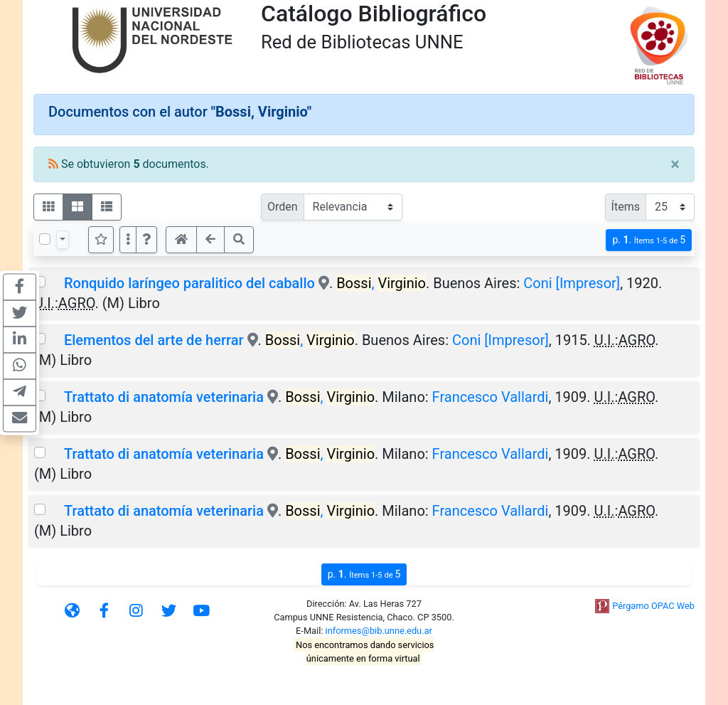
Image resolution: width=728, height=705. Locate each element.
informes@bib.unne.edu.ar (379, 631)
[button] (146, 240)
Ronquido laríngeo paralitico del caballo (189, 283)
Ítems (626, 207)
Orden (283, 207)
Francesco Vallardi (491, 397)
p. (649, 240)
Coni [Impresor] (572, 283)
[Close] (675, 164)
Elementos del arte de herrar (154, 340)
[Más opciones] (128, 240)
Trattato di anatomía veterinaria (164, 397)
